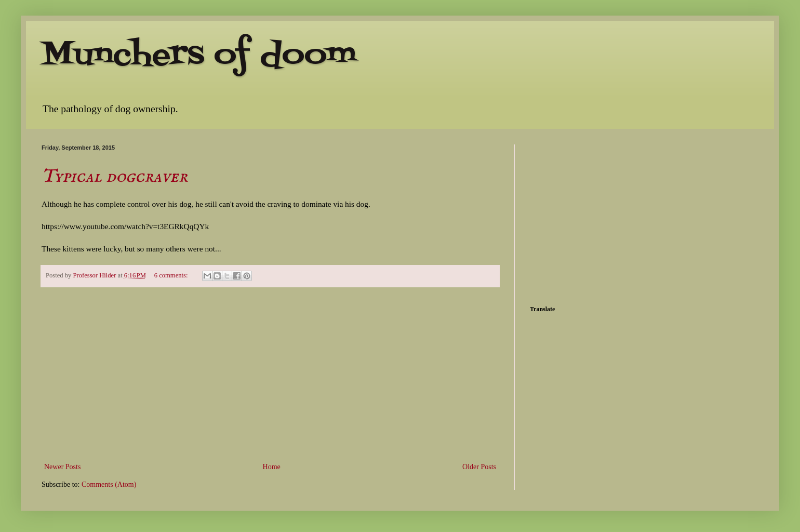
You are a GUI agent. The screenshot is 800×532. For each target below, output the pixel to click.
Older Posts (479, 467)
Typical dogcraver (115, 177)
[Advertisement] (270, 375)
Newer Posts (62, 467)
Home (272, 467)
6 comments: (172, 275)
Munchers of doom (199, 56)
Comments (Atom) (109, 484)
